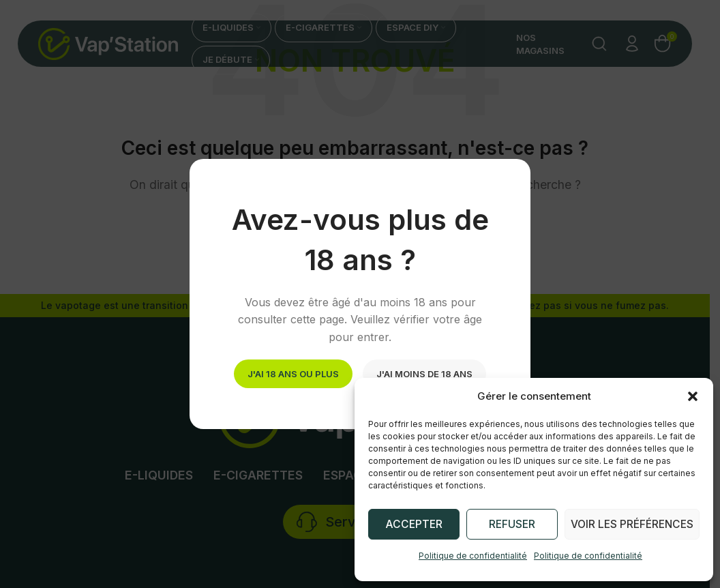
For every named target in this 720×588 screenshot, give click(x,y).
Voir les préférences (633, 524)
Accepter (414, 524)
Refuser (513, 524)
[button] (693, 396)
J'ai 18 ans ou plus (293, 373)
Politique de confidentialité (473, 556)
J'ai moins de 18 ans (424, 373)
